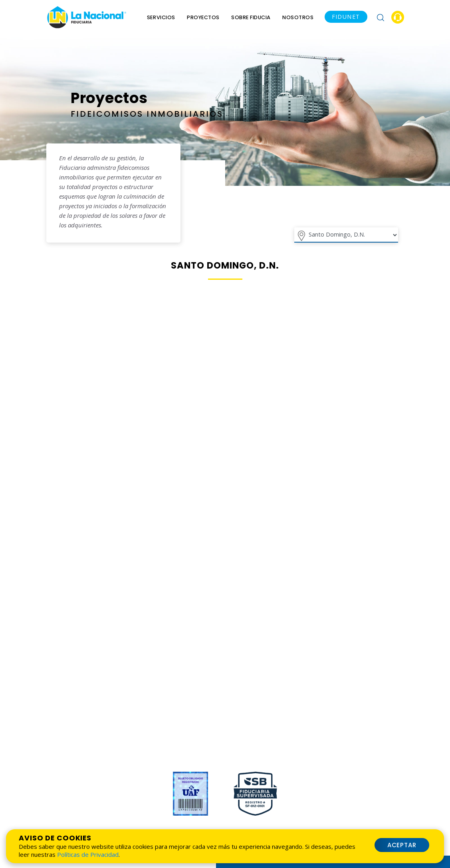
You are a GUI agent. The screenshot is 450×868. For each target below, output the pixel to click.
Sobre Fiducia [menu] (251, 17)
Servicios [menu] (161, 17)
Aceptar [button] (402, 845)
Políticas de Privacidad (88, 854)
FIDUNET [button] (346, 17)
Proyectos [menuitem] (203, 17)
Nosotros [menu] (298, 17)
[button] (381, 17)
